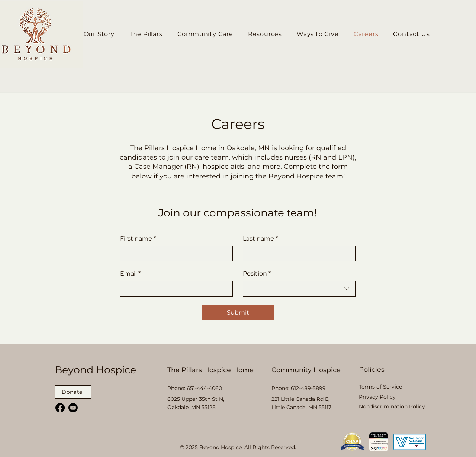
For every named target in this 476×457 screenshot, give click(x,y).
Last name (260, 239)
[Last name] (297, 254)
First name (138, 239)
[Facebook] (60, 408)
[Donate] (73, 392)
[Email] (174, 289)
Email (130, 274)
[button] (265, 34)
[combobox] (299, 289)
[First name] (174, 254)
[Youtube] (73, 408)
